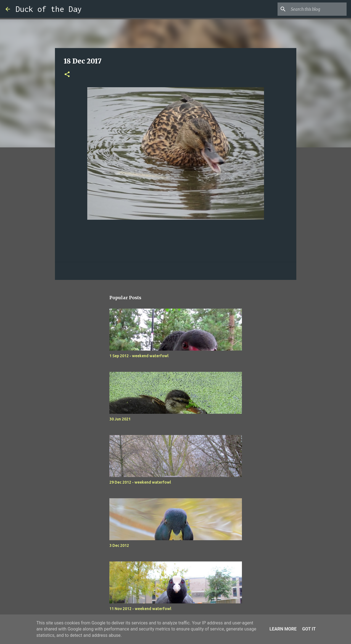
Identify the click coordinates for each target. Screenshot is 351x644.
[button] (67, 75)
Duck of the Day (49, 9)
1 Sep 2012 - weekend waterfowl (139, 356)
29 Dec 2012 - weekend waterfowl (140, 482)
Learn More (283, 629)
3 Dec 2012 (119, 545)
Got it (309, 629)
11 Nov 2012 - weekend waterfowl (140, 609)
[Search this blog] (318, 9)
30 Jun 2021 (120, 419)
